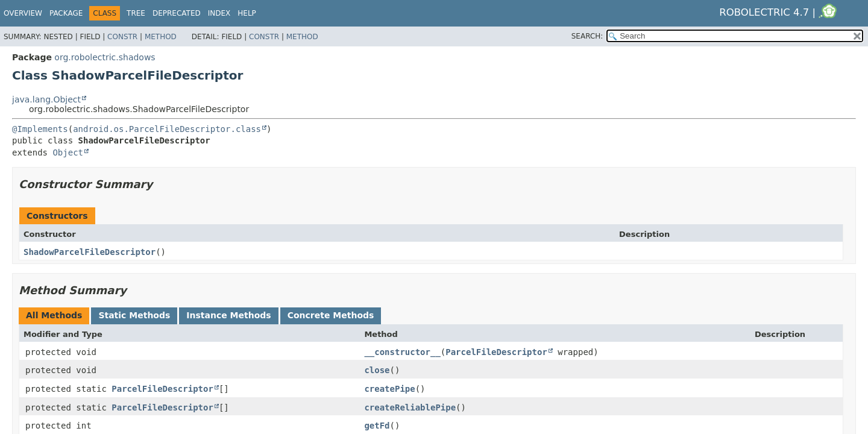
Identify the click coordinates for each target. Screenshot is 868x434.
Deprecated (177, 13)
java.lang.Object (46, 99)
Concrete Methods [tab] (331, 315)
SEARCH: (587, 36)
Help (247, 13)
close (377, 370)
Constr (122, 37)
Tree (136, 13)
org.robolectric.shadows (105, 57)
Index (219, 13)
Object (68, 153)
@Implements (40, 129)
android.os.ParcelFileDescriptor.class (167, 129)
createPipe (389, 389)
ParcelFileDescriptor (496, 352)
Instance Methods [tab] (228, 315)
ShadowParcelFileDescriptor (90, 252)
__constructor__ (402, 352)
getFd (377, 426)
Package (66, 13)
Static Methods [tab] (134, 315)
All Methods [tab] (54, 315)
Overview (23, 13)
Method (161, 37)
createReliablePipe (410, 407)
